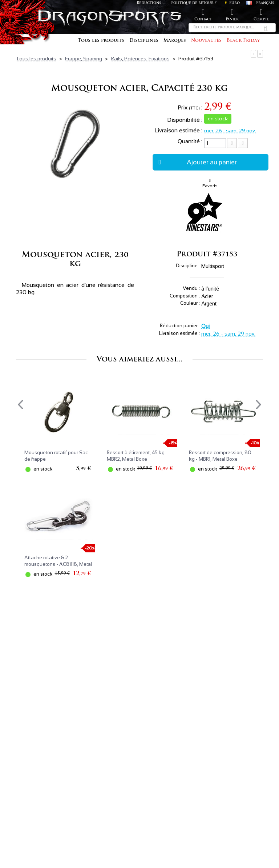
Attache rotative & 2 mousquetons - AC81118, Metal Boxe (58, 564)
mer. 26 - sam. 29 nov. (230, 131)
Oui (205, 326)
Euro (232, 3)
